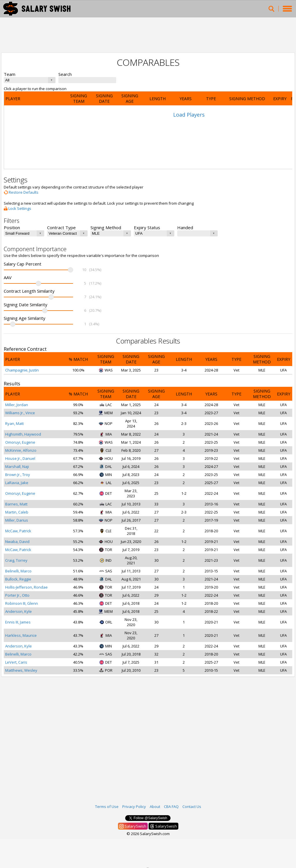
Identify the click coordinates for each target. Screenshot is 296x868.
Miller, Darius (17, 520)
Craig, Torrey (16, 560)
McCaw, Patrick (18, 531)
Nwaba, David (17, 542)
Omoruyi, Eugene (20, 442)
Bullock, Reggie (18, 579)
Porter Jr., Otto (17, 595)
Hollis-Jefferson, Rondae (26, 587)
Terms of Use (107, 807)
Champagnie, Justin (22, 370)
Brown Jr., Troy (18, 475)
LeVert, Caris (16, 662)
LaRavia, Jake (17, 483)
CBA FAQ (171, 807)
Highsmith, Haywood (23, 434)
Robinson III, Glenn (22, 603)
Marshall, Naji (17, 466)
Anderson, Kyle (18, 611)
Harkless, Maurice (21, 635)
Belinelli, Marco (18, 571)
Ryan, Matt (14, 423)
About (155, 807)
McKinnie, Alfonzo (21, 450)
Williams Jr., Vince (20, 413)
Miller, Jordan (17, 405)
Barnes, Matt (16, 504)
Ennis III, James (18, 622)
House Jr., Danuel (20, 458)
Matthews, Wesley (21, 670)
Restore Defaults (21, 192)
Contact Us (192, 807)
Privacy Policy (134, 807)
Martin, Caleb (17, 512)
